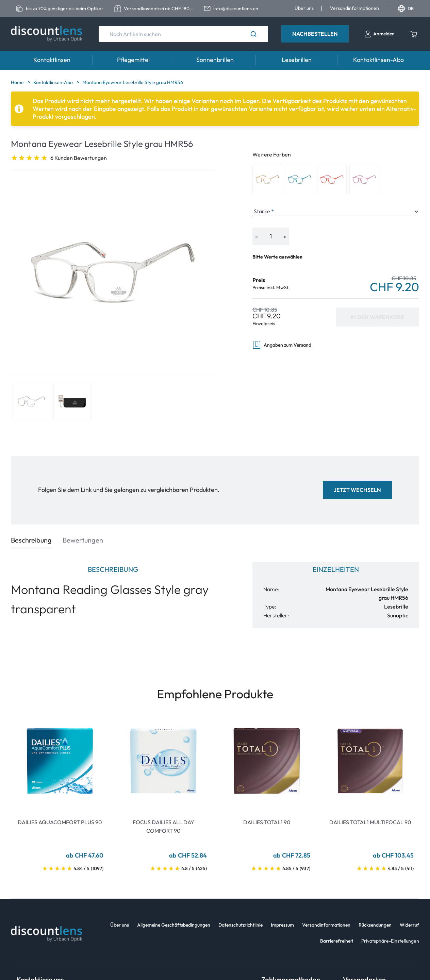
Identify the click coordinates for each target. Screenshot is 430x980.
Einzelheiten (336, 569)
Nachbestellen (315, 34)
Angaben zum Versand (282, 345)
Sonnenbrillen (215, 60)
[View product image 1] (31, 401)
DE (406, 9)
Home (18, 82)
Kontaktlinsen (52, 60)
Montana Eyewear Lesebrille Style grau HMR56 (133, 82)
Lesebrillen (297, 60)
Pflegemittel (133, 60)
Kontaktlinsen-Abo (378, 60)
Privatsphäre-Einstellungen (390, 941)
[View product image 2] (72, 401)
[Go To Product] (60, 761)
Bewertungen (83, 540)
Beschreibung (31, 540)
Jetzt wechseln (357, 490)
